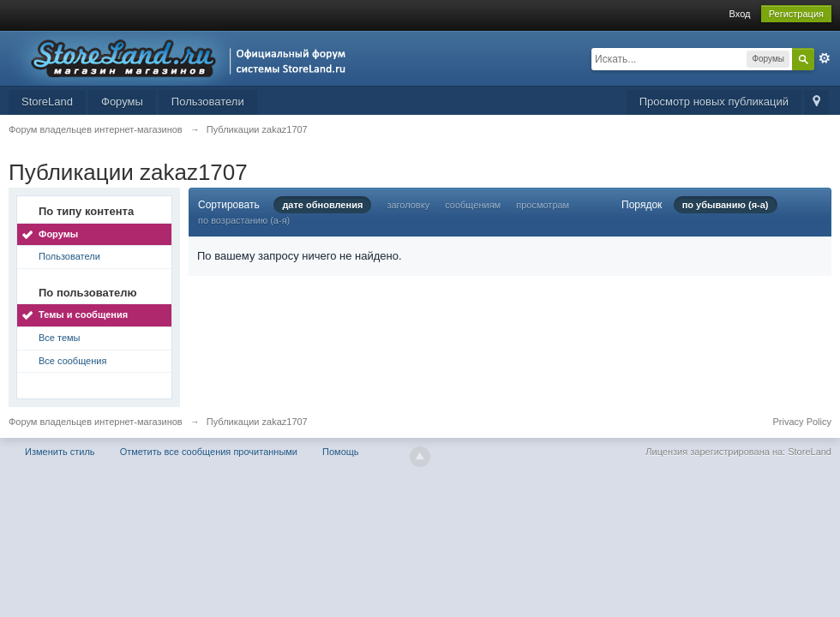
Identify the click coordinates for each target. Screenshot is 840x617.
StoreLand (47, 102)
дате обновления (322, 205)
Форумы (122, 102)
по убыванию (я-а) (726, 205)
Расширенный (825, 58)
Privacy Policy (802, 422)
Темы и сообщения (83, 314)
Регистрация (796, 14)
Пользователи (208, 102)
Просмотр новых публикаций (714, 102)
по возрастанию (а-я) (244, 220)
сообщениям (473, 205)
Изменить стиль (60, 452)
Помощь (341, 452)
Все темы (60, 338)
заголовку (408, 205)
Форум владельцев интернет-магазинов (96, 422)
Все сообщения (72, 361)
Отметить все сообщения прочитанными (209, 452)
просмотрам (543, 205)
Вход (740, 14)
